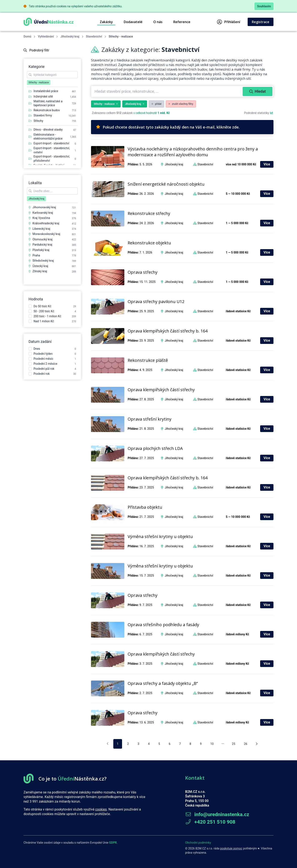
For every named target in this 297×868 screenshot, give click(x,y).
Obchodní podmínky (198, 843)
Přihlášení (229, 22)
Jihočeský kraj (70, 36)
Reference (182, 22)
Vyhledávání (46, 36)
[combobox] (167, 91)
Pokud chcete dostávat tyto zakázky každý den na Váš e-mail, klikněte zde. (168, 127)
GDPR (113, 843)
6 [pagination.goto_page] (170, 744)
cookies (101, 809)
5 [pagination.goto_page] (159, 744)
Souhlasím (264, 6)
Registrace (261, 22)
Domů (27, 36)
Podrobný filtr (36, 50)
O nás (158, 22)
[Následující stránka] (257, 744)
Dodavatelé (133, 22)
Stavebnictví (94, 36)
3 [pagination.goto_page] (139, 744)
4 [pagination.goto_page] (149, 744)
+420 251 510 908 (210, 822)
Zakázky (106, 22)
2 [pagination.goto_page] (128, 744)
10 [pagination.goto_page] (212, 744)
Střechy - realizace (106, 104)
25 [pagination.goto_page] (234, 744)
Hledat (258, 91)
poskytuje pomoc (231, 848)
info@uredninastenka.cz (217, 814)
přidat (156, 104)
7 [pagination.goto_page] (180, 744)
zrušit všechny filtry (181, 104)
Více (267, 164)
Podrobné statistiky (259, 113)
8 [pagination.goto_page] (190, 744)
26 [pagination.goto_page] (246, 744)
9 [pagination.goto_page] (201, 744)
